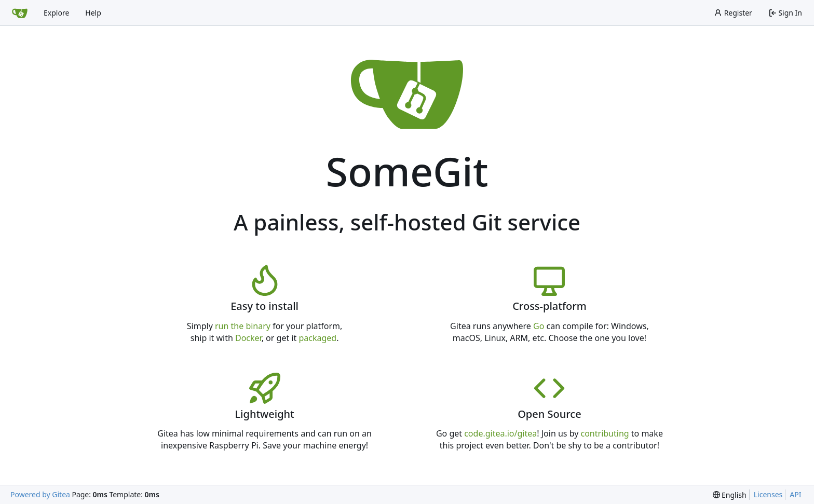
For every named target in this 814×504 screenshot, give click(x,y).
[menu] (730, 495)
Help (93, 13)
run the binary (243, 326)
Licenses (768, 494)
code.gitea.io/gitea (500, 433)
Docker (248, 338)
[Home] (20, 13)
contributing (605, 433)
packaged (317, 338)
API (795, 494)
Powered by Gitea (40, 494)
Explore (56, 13)
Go (539, 326)
